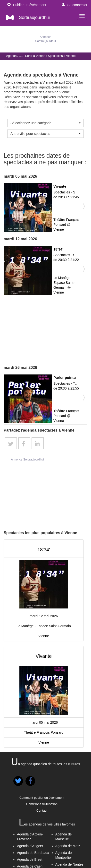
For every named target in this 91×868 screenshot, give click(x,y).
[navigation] (82, 16)
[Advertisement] (45, 331)
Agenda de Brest (30, 859)
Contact (42, 811)
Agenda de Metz (68, 846)
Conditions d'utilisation (42, 804)
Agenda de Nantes (69, 864)
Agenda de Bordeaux (33, 853)
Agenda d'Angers (30, 846)
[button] (75, 5)
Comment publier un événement (42, 798)
